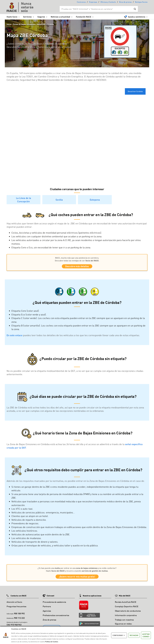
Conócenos (81, 2)
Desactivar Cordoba (135, 91)
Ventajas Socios (141, 2)
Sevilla (59, 200)
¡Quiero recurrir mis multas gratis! (77, 578)
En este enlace (15, 336)
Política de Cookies (52, 642)
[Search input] (96, 9)
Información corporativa (126, 617)
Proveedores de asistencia (54, 604)
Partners (47, 608)
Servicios (27, 17)
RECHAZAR (134, 635)
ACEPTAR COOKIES (146, 635)
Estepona (95, 200)
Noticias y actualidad (60, 17)
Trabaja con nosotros (124, 621)
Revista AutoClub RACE (126, 604)
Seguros (41, 17)
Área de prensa (125, 2)
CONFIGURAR (119, 635)
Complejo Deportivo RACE (127, 608)
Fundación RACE (84, 17)
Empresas (93, 2)
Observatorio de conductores (128, 613)
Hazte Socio (12, 17)
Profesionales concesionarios (56, 617)
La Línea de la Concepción (24, 200)
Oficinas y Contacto (108, 2)
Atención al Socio (14, 604)
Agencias (47, 613)
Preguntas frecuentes (16, 608)
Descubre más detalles (77, 267)
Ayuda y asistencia (137, 17)
